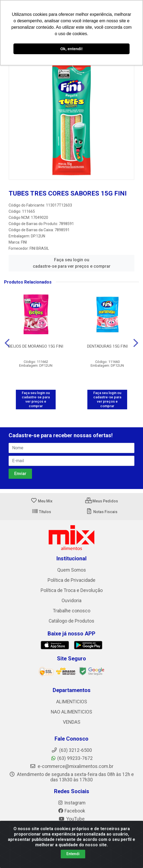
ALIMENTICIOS (72, 702)
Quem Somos (72, 570)
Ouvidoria (71, 601)
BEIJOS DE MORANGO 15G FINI (36, 346)
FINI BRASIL (39, 248)
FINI (24, 242)
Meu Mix (42, 501)
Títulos (41, 512)
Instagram (71, 803)
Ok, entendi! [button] (71, 49)
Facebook (71, 811)
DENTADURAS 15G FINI (107, 346)
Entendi (73, 854)
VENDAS (72, 722)
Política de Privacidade (71, 580)
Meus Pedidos (102, 501)
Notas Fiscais (102, 512)
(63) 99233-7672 (72, 758)
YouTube (72, 819)
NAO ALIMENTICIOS (71, 712)
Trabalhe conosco (72, 611)
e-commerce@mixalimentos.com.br (72, 766)
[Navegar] (7, 343)
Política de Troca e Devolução (72, 590)
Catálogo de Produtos (71, 621)
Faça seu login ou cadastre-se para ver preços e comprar (72, 263)
